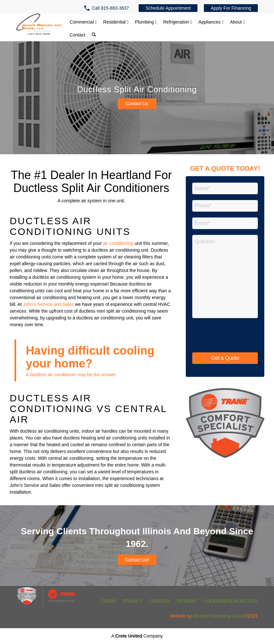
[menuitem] (108, 8)
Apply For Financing (231, 8)
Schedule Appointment (168, 8)
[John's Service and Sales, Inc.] (39, 26)
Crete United (129, 636)
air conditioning (118, 243)
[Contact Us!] (137, 560)
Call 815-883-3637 (110, 8)
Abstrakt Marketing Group (219, 616)
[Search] (94, 35)
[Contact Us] (137, 104)
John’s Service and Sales (48, 304)
